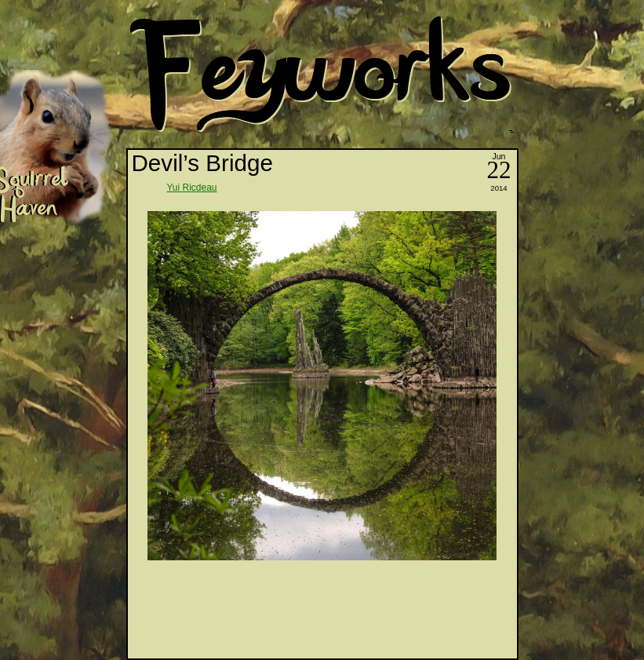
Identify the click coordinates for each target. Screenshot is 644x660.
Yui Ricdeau (192, 188)
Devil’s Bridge (202, 163)
